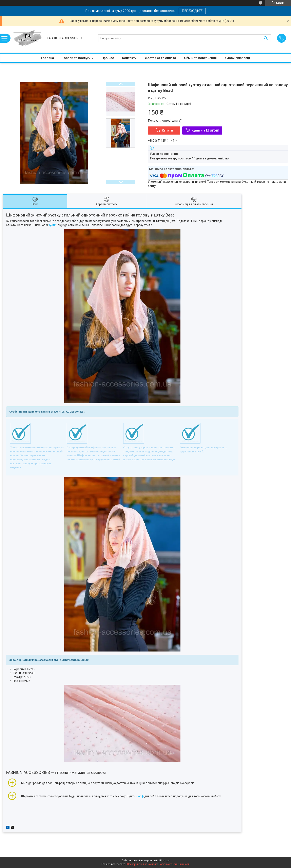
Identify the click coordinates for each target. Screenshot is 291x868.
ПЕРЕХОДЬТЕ (192, 11)
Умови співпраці (237, 58)
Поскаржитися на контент (142, 864)
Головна (47, 58)
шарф (140, 796)
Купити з (205, 130)
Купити (167, 130)
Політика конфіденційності (174, 864)
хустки (53, 225)
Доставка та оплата (160, 58)
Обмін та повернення (200, 58)
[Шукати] (266, 38)
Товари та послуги (76, 58)
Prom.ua (165, 861)
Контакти (129, 58)
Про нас (108, 58)
